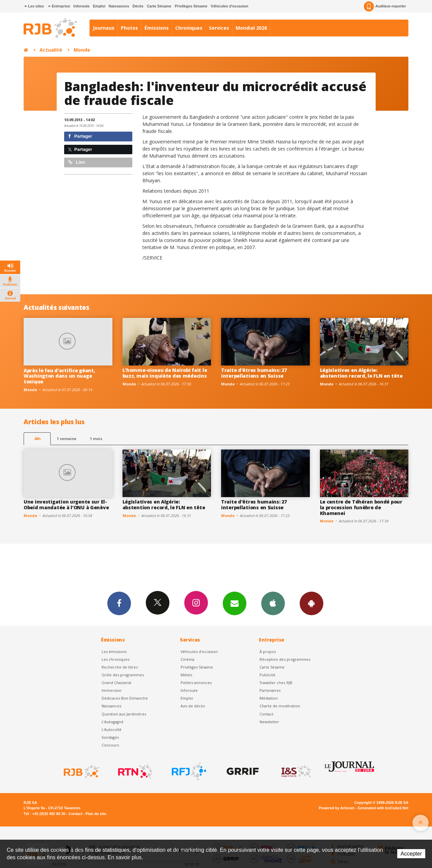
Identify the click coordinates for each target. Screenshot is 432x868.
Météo (186, 675)
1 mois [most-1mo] (96, 439)
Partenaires (270, 690)
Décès (138, 6)
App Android (312, 603)
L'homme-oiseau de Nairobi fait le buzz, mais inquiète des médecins (165, 373)
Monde (82, 50)
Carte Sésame (159, 6)
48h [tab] (37, 439)
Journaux (104, 28)
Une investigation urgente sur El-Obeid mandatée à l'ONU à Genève (66, 505)
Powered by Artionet (337, 808)
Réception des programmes (285, 659)
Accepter (411, 854)
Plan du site (96, 814)
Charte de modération (280, 706)
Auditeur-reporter (385, 6)
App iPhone (273, 603)
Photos (129, 28)
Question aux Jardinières (124, 714)
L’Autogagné (113, 722)
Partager (80, 136)
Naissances (119, 6)
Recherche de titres (120, 667)
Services (219, 28)
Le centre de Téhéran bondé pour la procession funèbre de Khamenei (361, 507)
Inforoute (82, 6)
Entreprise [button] (59, 6)
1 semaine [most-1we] (66, 439)
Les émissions (114, 652)
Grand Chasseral (116, 683)
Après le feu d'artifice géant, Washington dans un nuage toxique (59, 376)
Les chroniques (115, 659)
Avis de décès (193, 706)
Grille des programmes (123, 675)
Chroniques (189, 28)
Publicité (267, 675)
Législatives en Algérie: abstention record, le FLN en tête (361, 373)
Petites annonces (196, 683)
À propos (268, 652)
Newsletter (269, 722)
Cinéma (187, 659)
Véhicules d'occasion (229, 6)
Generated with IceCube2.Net (383, 808)
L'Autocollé (112, 729)
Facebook (119, 603)
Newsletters (235, 603)
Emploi (99, 6)
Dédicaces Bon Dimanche (125, 698)
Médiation (269, 698)
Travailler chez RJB (276, 683)
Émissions (157, 28)
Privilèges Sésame (191, 6)
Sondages (110, 737)
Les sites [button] (34, 6)
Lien (77, 162)
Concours (110, 745)
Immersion (112, 690)
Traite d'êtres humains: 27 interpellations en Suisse (254, 373)
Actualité (51, 50)
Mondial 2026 (251, 28)
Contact (266, 714)
